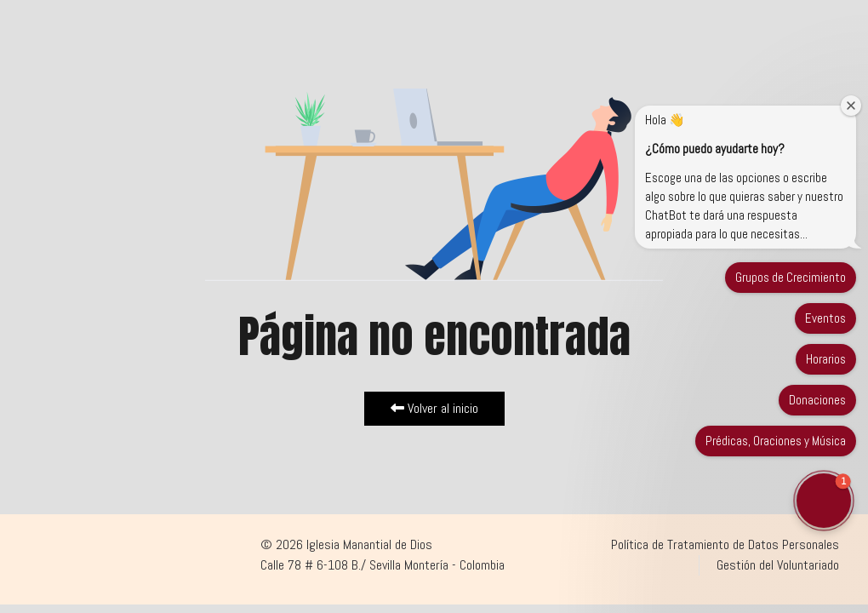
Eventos (825, 318)
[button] (824, 501)
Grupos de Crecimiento (791, 277)
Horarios (826, 359)
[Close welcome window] (851, 106)
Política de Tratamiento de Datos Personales (725, 544)
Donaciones (817, 400)
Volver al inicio (434, 408)
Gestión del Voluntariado (778, 565)
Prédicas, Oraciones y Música (776, 441)
